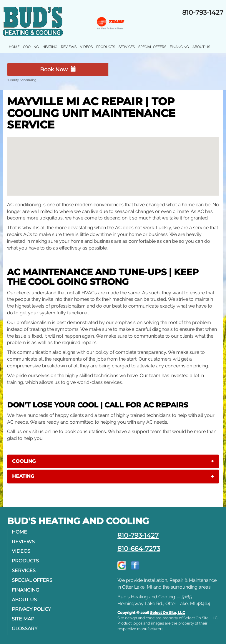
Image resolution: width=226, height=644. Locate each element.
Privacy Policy (31, 609)
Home (14, 47)
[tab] (113, 461)
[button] (113, 461)
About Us (201, 47)
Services (127, 47)
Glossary (25, 629)
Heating (50, 47)
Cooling (31, 47)
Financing (179, 47)
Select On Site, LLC (168, 613)
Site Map (23, 619)
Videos (86, 47)
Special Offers (152, 47)
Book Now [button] (58, 70)
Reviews (69, 47)
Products (106, 47)
